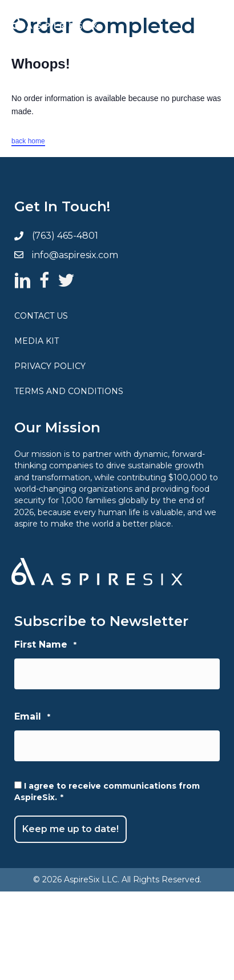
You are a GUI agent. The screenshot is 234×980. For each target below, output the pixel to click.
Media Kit (37, 341)
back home (28, 141)
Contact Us (41, 316)
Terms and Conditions (69, 391)
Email (32, 717)
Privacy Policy (50, 366)
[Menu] (203, 23)
